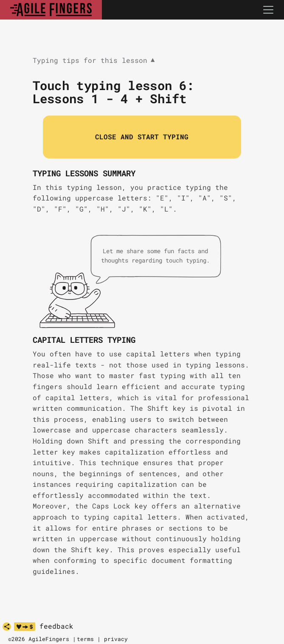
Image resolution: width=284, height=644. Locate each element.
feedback (56, 626)
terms (85, 639)
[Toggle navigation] (268, 10)
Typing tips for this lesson (94, 61)
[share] (7, 627)
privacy (116, 639)
